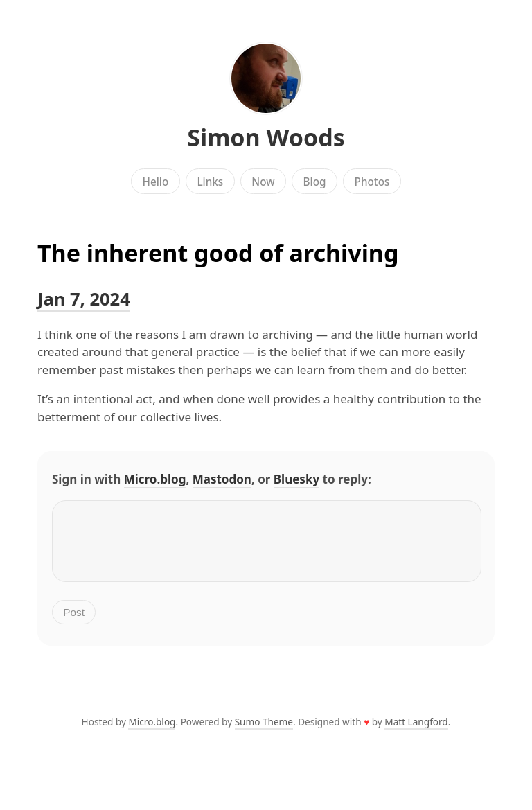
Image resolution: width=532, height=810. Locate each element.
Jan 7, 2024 (84, 299)
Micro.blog (155, 479)
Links (210, 182)
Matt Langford (416, 733)
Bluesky (296, 479)
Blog (315, 182)
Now (263, 182)
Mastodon (222, 479)
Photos (372, 182)
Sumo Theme (264, 733)
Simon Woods (266, 137)
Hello (156, 182)
